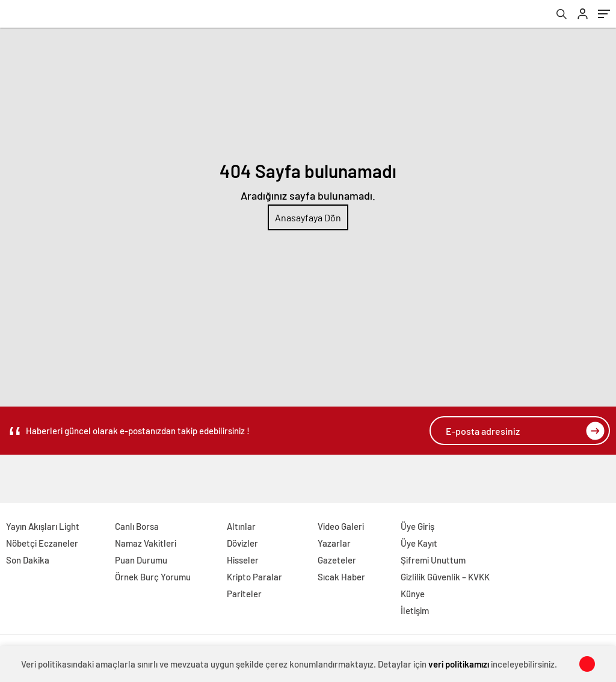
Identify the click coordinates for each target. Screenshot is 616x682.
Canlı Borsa (137, 526)
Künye (413, 594)
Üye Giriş (417, 526)
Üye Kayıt (419, 543)
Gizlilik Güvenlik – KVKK (445, 577)
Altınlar (241, 526)
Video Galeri (341, 526)
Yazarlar (334, 543)
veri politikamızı (459, 664)
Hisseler (243, 560)
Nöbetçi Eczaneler (42, 543)
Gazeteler (337, 560)
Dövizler (242, 543)
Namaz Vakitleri (146, 543)
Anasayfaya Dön (308, 217)
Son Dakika (28, 560)
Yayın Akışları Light (43, 526)
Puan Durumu (141, 560)
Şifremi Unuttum (433, 560)
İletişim (415, 610)
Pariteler (244, 594)
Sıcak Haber (341, 577)
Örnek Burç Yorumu (153, 577)
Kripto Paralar (254, 577)
